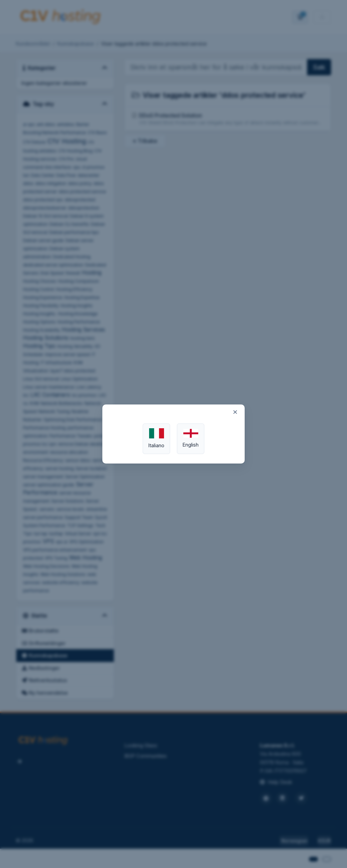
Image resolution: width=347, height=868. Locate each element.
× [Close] (235, 412)
